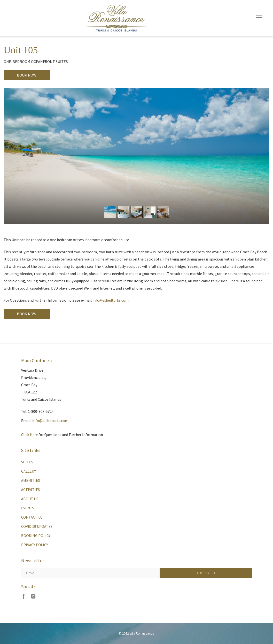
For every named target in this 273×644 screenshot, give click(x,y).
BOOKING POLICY (36, 536)
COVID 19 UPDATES (37, 526)
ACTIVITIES (31, 490)
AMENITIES (31, 480)
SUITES (27, 462)
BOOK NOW (27, 75)
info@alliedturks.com (111, 300)
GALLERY (28, 471)
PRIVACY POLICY (35, 545)
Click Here (29, 435)
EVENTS (28, 508)
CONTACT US (32, 517)
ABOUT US (30, 499)
